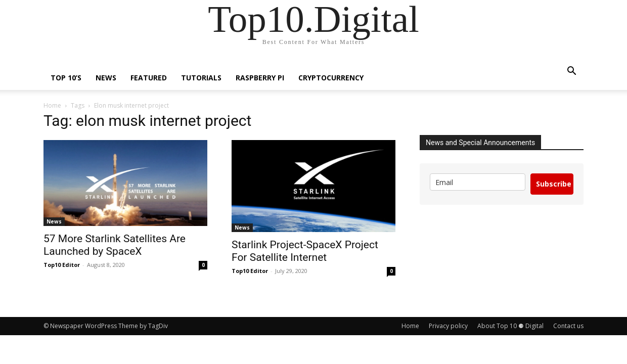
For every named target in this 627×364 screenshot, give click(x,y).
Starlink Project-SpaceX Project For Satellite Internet (305, 251)
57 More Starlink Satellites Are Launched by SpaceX (115, 245)
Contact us (568, 326)
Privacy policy (448, 326)
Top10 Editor (62, 265)
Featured (149, 78)
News (106, 78)
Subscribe (554, 184)
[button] (571, 72)
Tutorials (201, 78)
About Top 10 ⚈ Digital (510, 326)
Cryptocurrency (331, 78)
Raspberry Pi (260, 78)
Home (52, 105)
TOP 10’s (66, 78)
